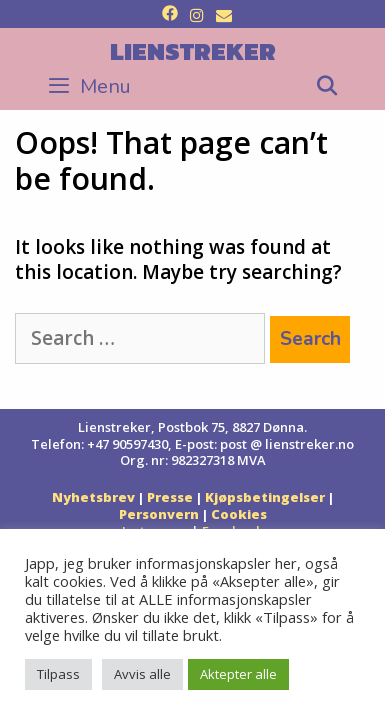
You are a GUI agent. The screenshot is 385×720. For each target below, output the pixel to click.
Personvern (159, 514)
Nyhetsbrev (93, 497)
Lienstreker (193, 51)
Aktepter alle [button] (238, 674)
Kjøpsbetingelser (265, 497)
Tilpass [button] (58, 674)
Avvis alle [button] (142, 674)
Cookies (239, 514)
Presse (170, 497)
